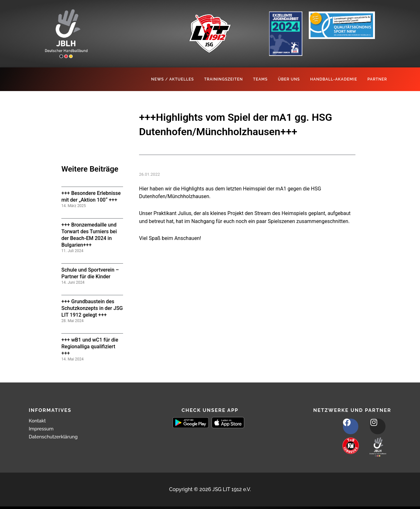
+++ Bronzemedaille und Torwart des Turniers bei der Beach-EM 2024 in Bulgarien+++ (89, 235)
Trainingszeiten (224, 79)
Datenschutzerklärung (55, 437)
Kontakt (38, 421)
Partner (377, 79)
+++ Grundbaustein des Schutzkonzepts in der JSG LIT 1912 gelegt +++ (92, 308)
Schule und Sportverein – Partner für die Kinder (90, 273)
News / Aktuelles (173, 79)
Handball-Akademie (334, 79)
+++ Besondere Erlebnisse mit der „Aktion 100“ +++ (91, 197)
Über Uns (289, 79)
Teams (261, 79)
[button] (14, 495)
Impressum (42, 429)
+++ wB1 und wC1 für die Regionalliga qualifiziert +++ (90, 347)
